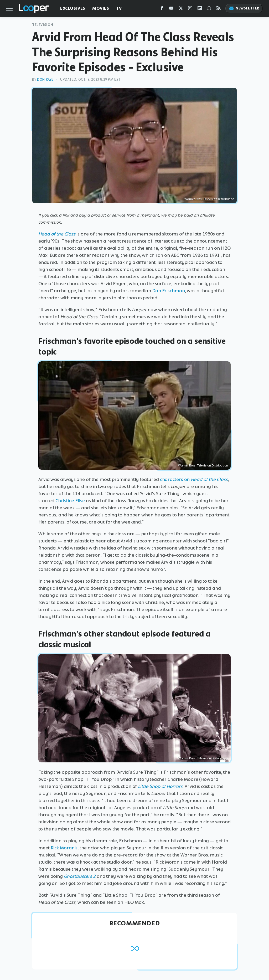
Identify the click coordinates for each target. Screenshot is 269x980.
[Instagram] (190, 9)
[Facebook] (162, 9)
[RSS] (219, 9)
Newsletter (244, 8)
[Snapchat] (209, 9)
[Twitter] (181, 9)
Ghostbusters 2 (80, 876)
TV (119, 8)
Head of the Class (57, 234)
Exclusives (73, 8)
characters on (194, 479)
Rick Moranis (64, 848)
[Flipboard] (200, 9)
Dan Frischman (169, 291)
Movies (101, 8)
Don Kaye (45, 79)
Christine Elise (70, 501)
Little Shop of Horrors (160, 786)
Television (43, 25)
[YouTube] (171, 9)
